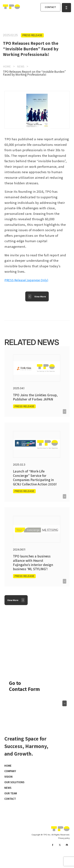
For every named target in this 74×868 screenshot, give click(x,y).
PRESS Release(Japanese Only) (28, 280)
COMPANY (11, 782)
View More (40, 297)
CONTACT (50, 8)
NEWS (8, 799)
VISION (9, 788)
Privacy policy (63, 850)
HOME (8, 776)
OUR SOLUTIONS (16, 793)
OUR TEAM (12, 805)
